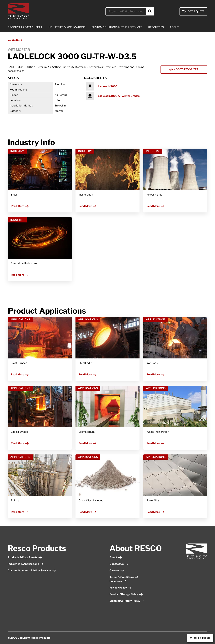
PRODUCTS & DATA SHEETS (25, 27)
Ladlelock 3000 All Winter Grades (119, 96)
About (116, 557)
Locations (118, 581)
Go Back (15, 40)
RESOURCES (156, 27)
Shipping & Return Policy (127, 601)
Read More (20, 206)
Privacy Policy (120, 588)
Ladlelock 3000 (108, 86)
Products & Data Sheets (25, 557)
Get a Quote (200, 638)
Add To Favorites (184, 70)
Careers (117, 571)
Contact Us (119, 564)
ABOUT (174, 27)
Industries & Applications (26, 564)
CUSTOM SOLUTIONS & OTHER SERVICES (117, 27)
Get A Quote (193, 11)
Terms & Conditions (124, 577)
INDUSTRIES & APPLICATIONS (67, 27)
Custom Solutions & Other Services (32, 571)
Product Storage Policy (126, 594)
